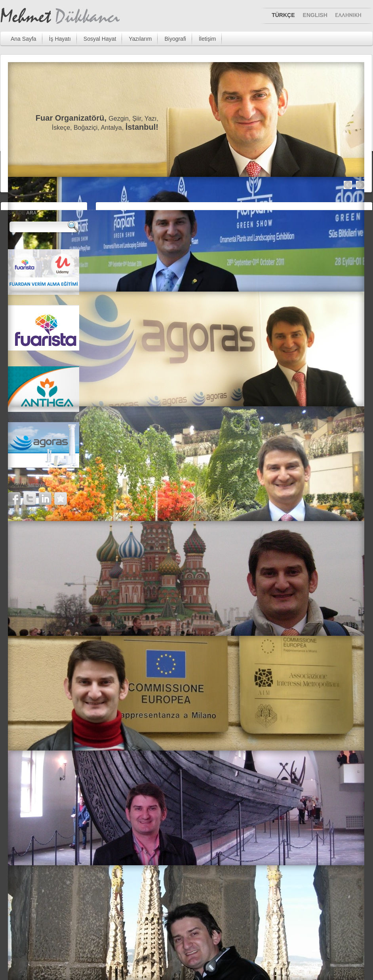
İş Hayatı (60, 39)
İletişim (207, 39)
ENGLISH (315, 15)
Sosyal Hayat (100, 39)
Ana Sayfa (24, 39)
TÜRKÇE (283, 15)
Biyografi (175, 39)
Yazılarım (140, 39)
